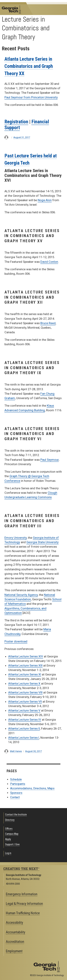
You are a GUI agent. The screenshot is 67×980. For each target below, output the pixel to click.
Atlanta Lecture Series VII (25, 702)
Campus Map (12, 834)
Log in (8, 853)
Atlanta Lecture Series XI (25, 674)
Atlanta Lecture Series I (24, 738)
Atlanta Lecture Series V (24, 710)
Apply (8, 839)
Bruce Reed (48, 323)
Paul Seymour (49, 460)
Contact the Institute (16, 815)
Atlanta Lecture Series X (24, 684)
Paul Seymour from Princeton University (31, 97)
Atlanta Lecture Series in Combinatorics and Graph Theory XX (29, 66)
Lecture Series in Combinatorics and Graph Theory (26, 28)
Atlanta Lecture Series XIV (26, 656)
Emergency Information (22, 894)
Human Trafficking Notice (23, 913)
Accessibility (14, 923)
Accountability (16, 932)
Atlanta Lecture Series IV (25, 720)
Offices (9, 829)
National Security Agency (21, 595)
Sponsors (16, 793)
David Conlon (49, 262)
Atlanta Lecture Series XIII (25, 665)
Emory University (16, 538)
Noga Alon (45, 200)
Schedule (16, 779)
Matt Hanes (16, 751)
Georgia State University (43, 542)
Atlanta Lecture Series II (24, 728)
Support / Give (12, 844)
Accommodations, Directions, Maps (32, 788)
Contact (15, 797)
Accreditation (15, 942)
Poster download (16, 641)
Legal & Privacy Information (24, 904)
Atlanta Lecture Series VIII (25, 692)
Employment (14, 951)
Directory (10, 820)
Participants (18, 784)
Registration (16, 122)
